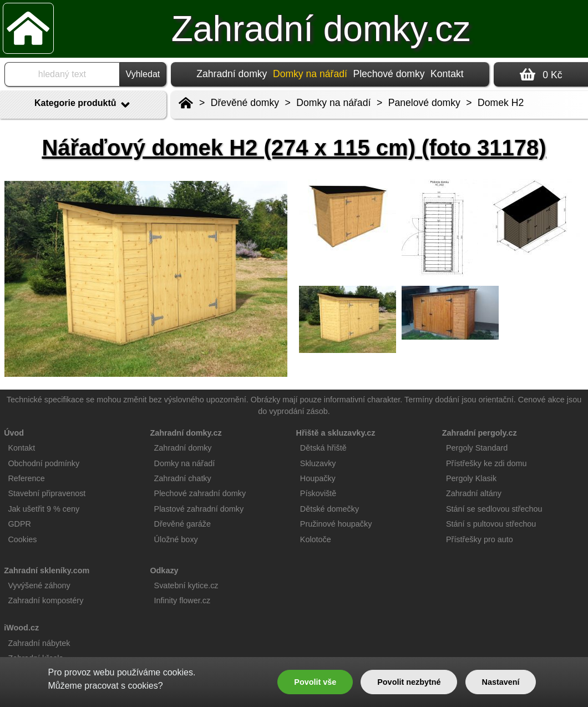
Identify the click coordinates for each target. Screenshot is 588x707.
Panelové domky (424, 103)
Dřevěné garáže (183, 524)
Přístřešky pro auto (480, 539)
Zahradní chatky (183, 478)
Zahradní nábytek (39, 643)
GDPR (19, 524)
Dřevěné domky (245, 103)
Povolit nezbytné (409, 682)
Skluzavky (318, 463)
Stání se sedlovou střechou (494, 509)
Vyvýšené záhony (39, 585)
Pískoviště (318, 493)
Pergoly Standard (477, 448)
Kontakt (447, 74)
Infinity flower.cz (183, 600)
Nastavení (501, 682)
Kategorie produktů (83, 105)
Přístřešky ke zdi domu (486, 463)
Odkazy (164, 570)
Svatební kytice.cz (186, 585)
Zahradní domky (232, 74)
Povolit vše (315, 682)
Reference (26, 478)
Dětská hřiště (323, 448)
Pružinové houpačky (336, 524)
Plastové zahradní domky (199, 509)
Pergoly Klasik (471, 478)
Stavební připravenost (47, 493)
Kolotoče (316, 539)
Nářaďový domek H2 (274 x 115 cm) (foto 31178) (294, 148)
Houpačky (318, 478)
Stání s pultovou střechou (491, 524)
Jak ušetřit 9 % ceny (44, 509)
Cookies (22, 539)
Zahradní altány (474, 493)
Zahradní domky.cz (321, 29)
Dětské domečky (330, 509)
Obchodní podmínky (44, 463)
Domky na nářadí (333, 103)
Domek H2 (501, 103)
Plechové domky (389, 74)
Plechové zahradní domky (200, 493)
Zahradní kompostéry (45, 600)
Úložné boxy (176, 539)
